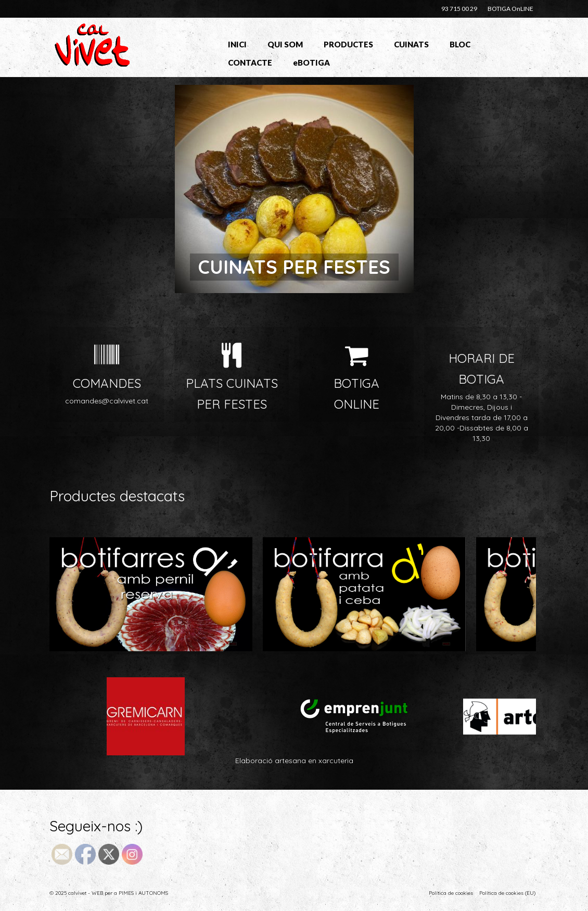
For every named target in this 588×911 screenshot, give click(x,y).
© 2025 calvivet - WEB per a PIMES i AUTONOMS (109, 893)
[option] (294, 189)
